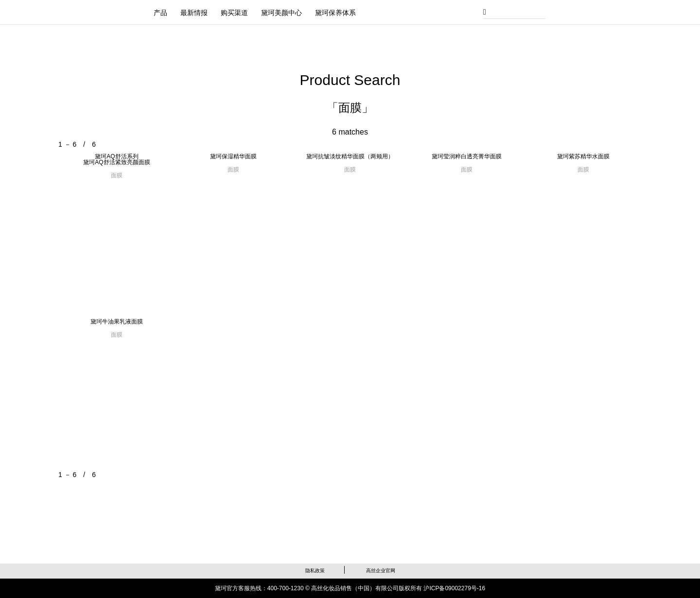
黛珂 (106, 11)
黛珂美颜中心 (281, 13)
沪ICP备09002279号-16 (454, 588)
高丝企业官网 (381, 571)
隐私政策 (315, 571)
